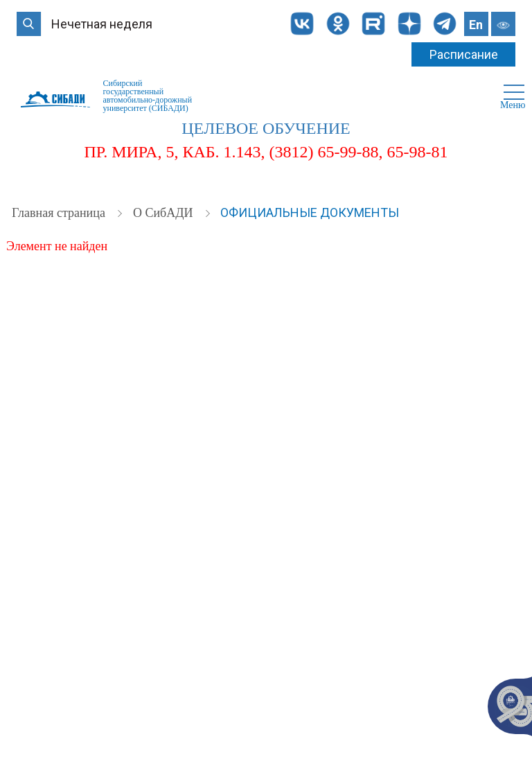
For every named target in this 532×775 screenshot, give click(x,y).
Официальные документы (310, 212)
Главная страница (60, 213)
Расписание (464, 54)
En (476, 25)
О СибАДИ (165, 213)
